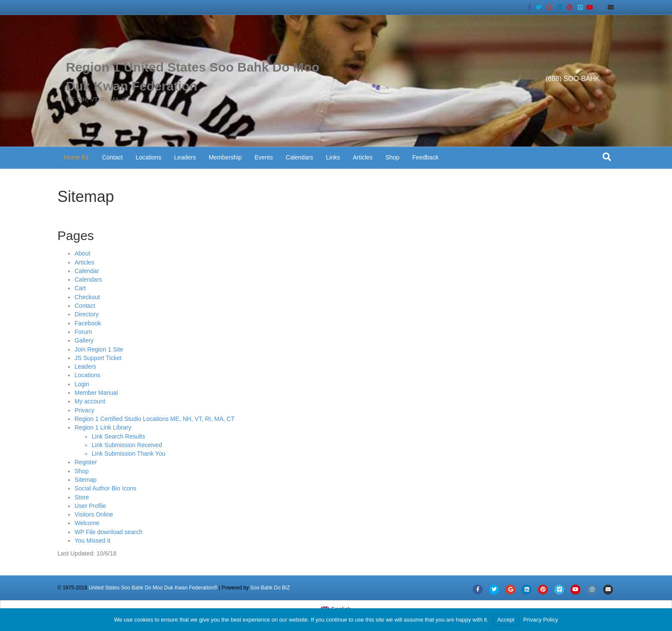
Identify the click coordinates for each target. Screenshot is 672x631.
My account (90, 401)
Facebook (88, 323)
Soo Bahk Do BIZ (270, 588)
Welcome (87, 523)
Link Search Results (118, 436)
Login (82, 384)
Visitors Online (94, 514)
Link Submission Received (127, 445)
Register (86, 462)
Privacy (84, 410)
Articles (363, 157)
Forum (83, 332)
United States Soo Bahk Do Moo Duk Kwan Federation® (153, 588)
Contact (112, 157)
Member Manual (96, 393)
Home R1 (76, 157)
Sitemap (85, 480)
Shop (392, 157)
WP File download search (108, 532)
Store (82, 497)
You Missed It (93, 541)
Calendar (87, 271)
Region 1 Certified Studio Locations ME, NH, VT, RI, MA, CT (154, 419)
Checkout (87, 297)
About (82, 253)
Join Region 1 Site (99, 349)
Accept (506, 620)
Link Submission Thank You (129, 454)
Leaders (185, 157)
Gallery (84, 340)
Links (333, 157)
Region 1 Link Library (103, 427)
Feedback (425, 157)
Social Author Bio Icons (105, 488)
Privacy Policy (541, 620)
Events (264, 157)
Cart (80, 288)
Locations (148, 157)
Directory (87, 314)
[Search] (607, 157)
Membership (225, 157)
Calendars (300, 157)
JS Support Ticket (98, 358)
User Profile (90, 506)
